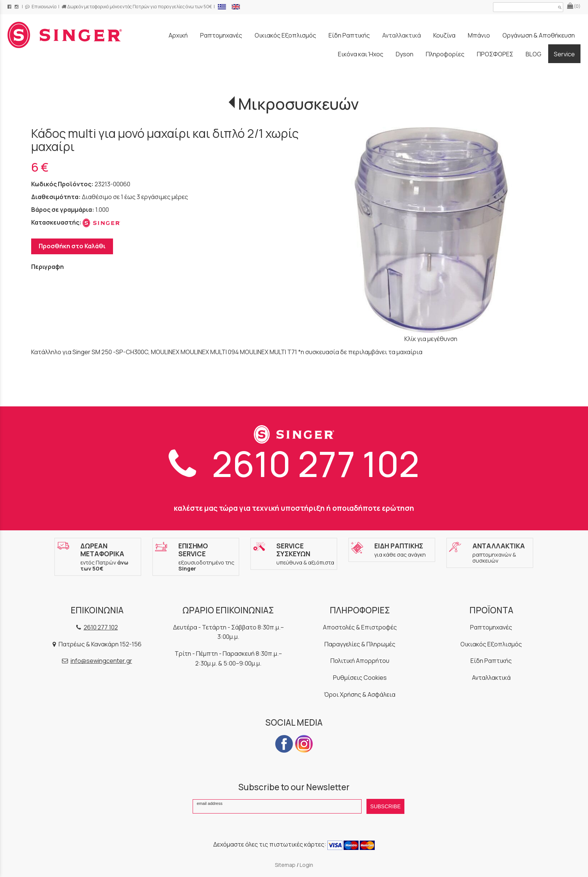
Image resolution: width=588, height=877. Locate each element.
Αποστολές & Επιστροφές (360, 627)
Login (306, 865)
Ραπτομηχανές (491, 627)
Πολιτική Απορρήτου (360, 661)
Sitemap (285, 865)
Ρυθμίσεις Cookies (360, 678)
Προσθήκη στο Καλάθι (72, 246)
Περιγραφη (47, 267)
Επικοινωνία (41, 7)
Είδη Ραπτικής (491, 661)
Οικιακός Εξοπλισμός (491, 644)
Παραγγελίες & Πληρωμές (360, 644)
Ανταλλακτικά (491, 678)
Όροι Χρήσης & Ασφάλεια (360, 694)
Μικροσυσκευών (299, 104)
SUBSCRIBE (385, 806)
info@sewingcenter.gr (101, 661)
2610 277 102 (294, 463)
